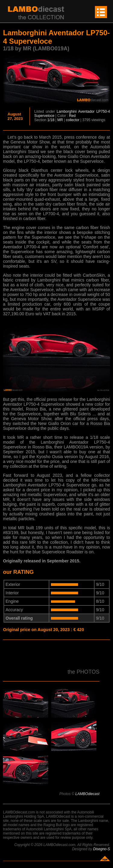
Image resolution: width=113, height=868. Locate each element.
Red (72, 116)
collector (73, 120)
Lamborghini (67, 112)
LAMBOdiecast (87, 794)
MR (60, 120)
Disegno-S (102, 849)
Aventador (86, 112)
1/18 (51, 120)
